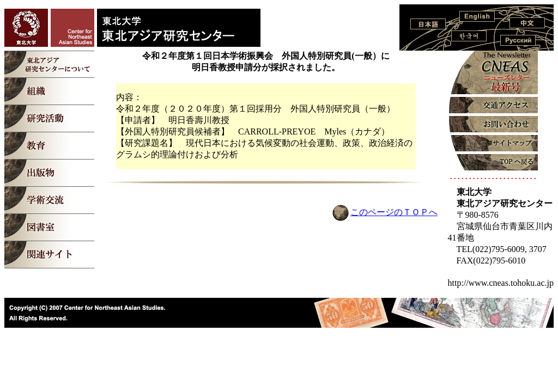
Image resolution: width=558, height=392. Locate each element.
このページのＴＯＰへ (394, 212)
